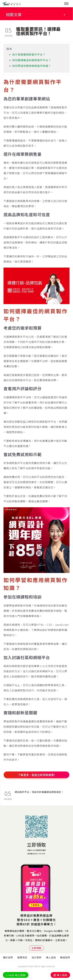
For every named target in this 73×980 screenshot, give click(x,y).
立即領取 (36, 845)
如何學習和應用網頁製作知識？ (32, 66)
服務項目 (22, 957)
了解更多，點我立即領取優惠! (36, 775)
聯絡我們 (65, 957)
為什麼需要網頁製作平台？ (29, 54)
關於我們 (8, 957)
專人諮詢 (51, 957)
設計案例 (37, 957)
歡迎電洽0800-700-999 (36, 854)
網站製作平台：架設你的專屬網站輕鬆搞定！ (39, 792)
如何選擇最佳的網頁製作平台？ (32, 60)
